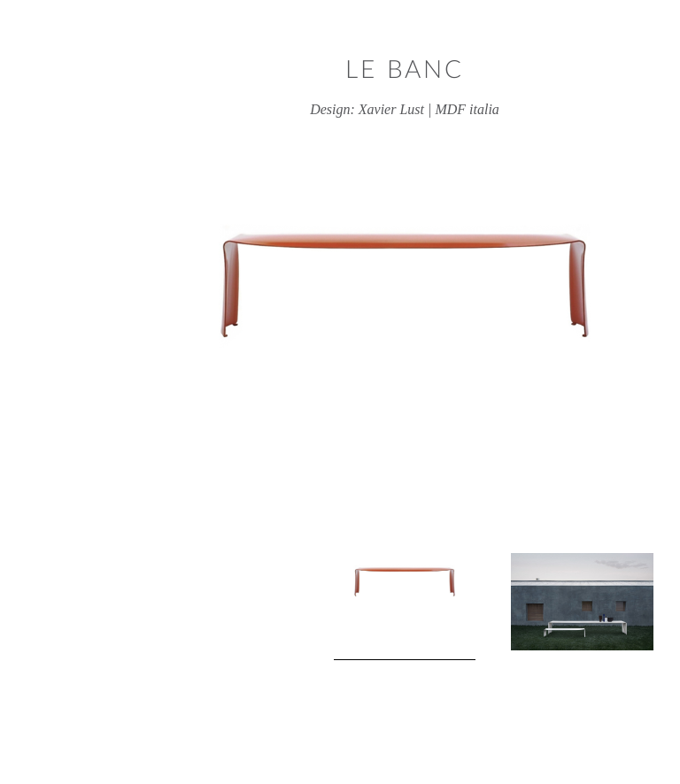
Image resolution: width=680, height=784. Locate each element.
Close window (655, 24)
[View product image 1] (340, 607)
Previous (71, 607)
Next (609, 607)
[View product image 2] (519, 602)
